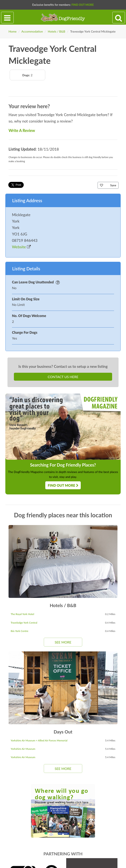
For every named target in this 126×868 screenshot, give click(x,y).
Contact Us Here (63, 377)
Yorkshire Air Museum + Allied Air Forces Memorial (39, 740)
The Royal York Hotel (22, 614)
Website (21, 247)
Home (12, 31)
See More (63, 642)
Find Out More (83, 5)
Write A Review (22, 130)
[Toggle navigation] (7, 18)
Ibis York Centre (20, 631)
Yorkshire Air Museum (23, 749)
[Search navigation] (119, 18)
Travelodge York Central (24, 623)
